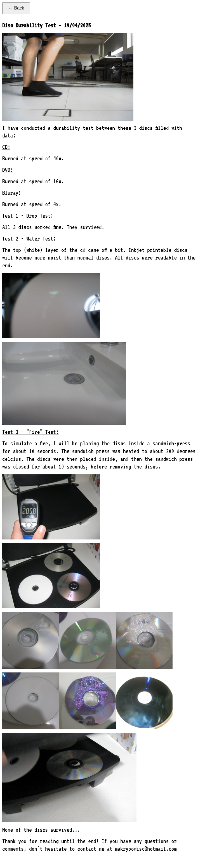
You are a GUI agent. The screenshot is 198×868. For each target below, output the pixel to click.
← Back (16, 8)
